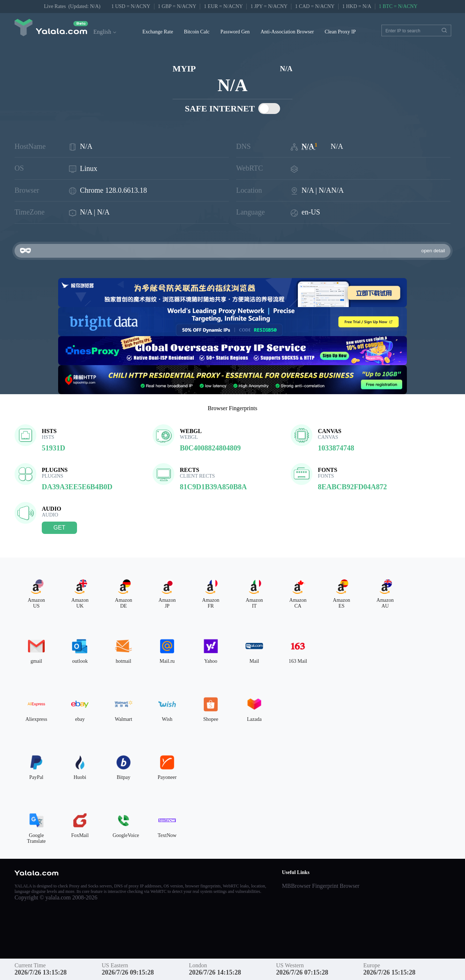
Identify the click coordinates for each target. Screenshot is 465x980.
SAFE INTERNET (233, 109)
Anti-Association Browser (287, 32)
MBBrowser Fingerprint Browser (321, 886)
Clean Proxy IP (340, 32)
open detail (433, 251)
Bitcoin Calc (197, 32)
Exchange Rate (158, 32)
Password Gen (235, 32)
